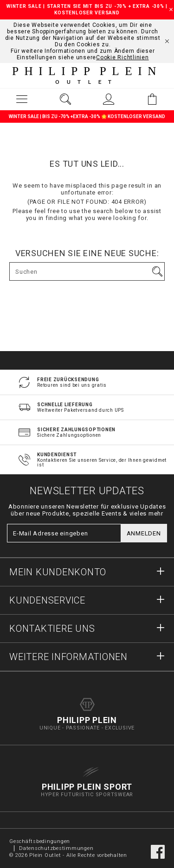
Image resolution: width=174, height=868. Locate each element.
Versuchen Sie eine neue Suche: (87, 253)
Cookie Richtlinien (122, 57)
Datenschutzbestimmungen (56, 848)
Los (157, 271)
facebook (158, 852)
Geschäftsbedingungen (40, 841)
